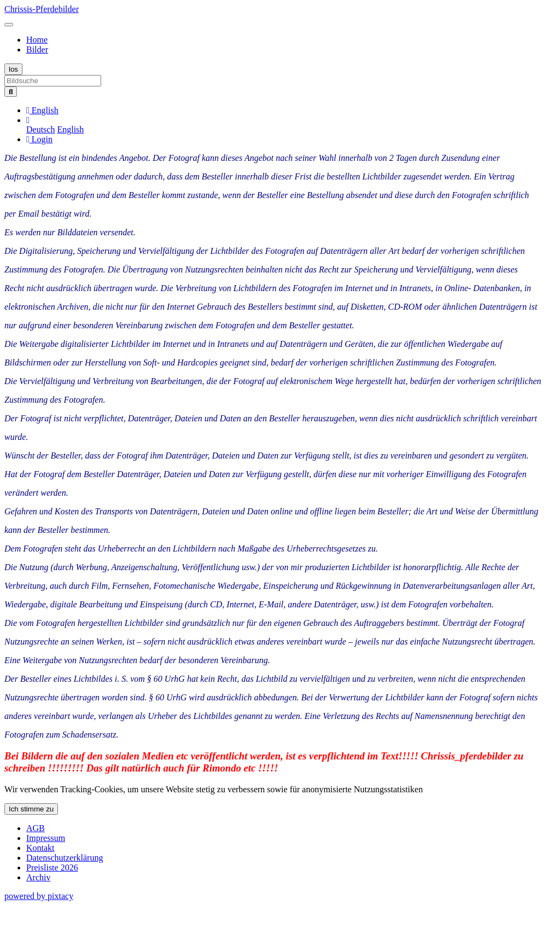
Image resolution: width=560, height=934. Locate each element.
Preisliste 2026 (52, 868)
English (70, 129)
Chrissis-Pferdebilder (42, 9)
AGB (36, 828)
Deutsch (40, 129)
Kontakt (40, 848)
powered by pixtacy (39, 896)
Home (37, 40)
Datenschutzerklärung (65, 858)
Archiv (38, 877)
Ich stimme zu (31, 809)
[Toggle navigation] (9, 25)
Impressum (46, 838)
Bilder (37, 50)
